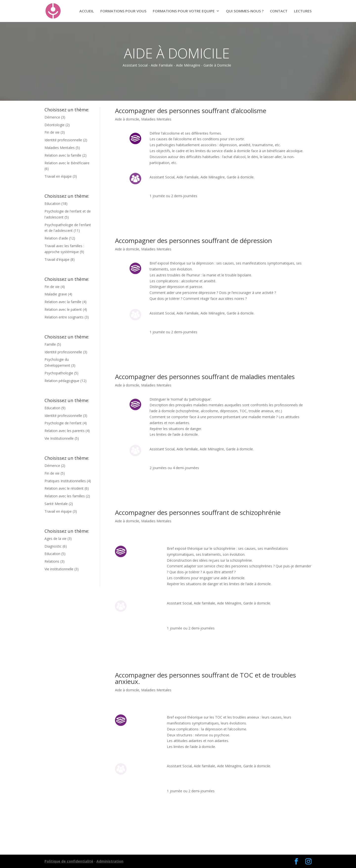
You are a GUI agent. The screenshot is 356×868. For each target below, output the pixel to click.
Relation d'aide (56, 238)
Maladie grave (56, 294)
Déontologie (55, 125)
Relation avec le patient (63, 309)
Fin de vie (52, 132)
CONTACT (279, 11)
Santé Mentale (56, 504)
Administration (110, 861)
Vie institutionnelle (59, 569)
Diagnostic (53, 546)
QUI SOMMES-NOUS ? (245, 11)
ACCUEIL (87, 11)
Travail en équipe (58, 176)
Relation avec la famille (63, 155)
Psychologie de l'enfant (63, 423)
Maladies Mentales (60, 148)
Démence (52, 117)
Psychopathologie (59, 373)
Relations (52, 561)
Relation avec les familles (65, 496)
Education (52, 204)
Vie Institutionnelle (59, 438)
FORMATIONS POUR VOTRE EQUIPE (184, 11)
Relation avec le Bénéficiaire (67, 163)
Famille (50, 344)
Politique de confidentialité (69, 861)
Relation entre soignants (64, 317)
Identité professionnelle (63, 140)
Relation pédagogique (62, 381)
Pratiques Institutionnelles (65, 481)
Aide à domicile (127, 119)
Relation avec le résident (64, 488)
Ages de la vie (56, 539)
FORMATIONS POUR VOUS (123, 11)
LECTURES (303, 11)
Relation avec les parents (65, 431)
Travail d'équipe (57, 259)
